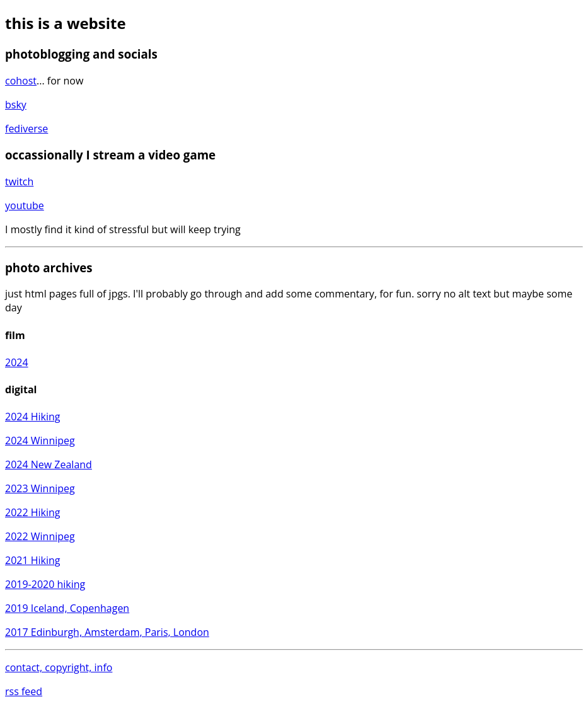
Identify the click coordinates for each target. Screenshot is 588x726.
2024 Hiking (33, 417)
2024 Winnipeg (40, 441)
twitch (19, 181)
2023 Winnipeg (40, 488)
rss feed (24, 691)
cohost (21, 81)
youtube (25, 205)
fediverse (26, 129)
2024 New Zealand (49, 464)
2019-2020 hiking (45, 584)
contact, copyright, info (59, 667)
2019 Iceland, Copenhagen (67, 608)
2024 (17, 362)
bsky (16, 105)
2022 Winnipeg (40, 536)
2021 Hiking (33, 560)
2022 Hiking (33, 512)
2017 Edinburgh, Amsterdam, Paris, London (107, 632)
